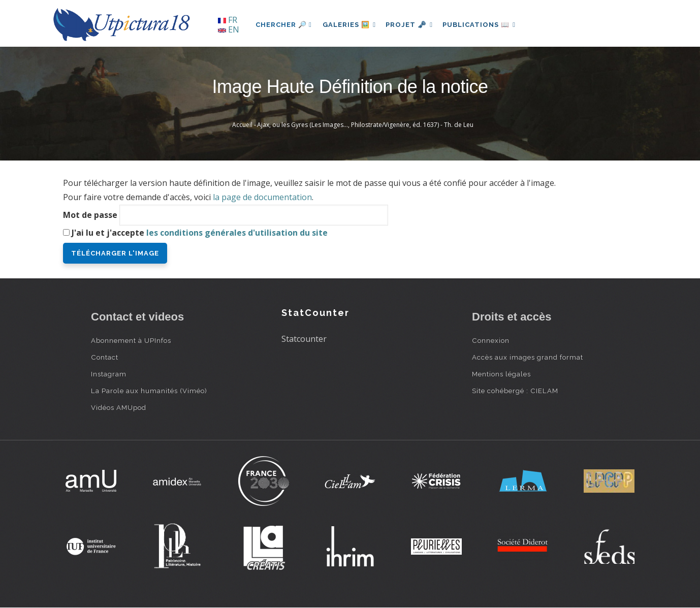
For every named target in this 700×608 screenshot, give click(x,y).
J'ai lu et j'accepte (200, 233)
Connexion (491, 340)
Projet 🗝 (413, 25)
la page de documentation (262, 197)
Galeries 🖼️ (351, 25)
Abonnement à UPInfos (131, 340)
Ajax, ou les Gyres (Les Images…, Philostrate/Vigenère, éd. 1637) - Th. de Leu (365, 125)
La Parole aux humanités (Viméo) (149, 391)
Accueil (242, 125)
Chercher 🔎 (284, 25)
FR (228, 20)
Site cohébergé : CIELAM (515, 391)
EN (229, 29)
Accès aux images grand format (528, 357)
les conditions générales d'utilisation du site (237, 233)
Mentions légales (501, 374)
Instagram (109, 374)
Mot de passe (90, 215)
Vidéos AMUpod (119, 407)
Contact (105, 357)
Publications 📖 (485, 25)
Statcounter (304, 339)
